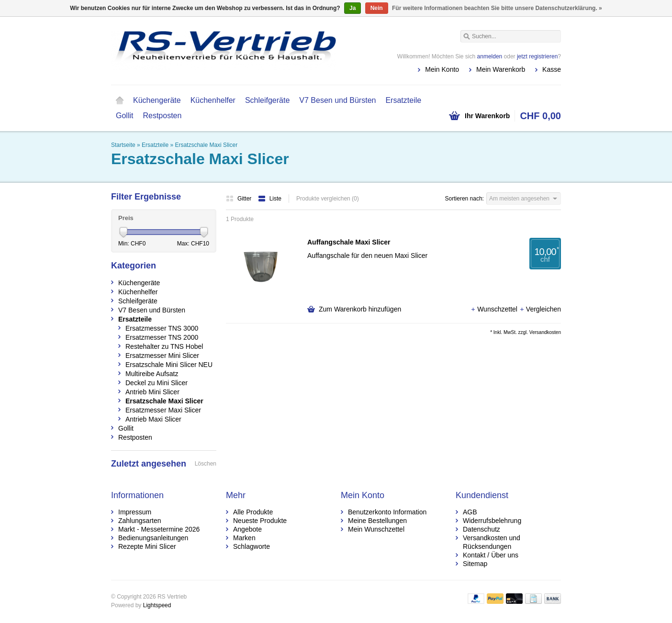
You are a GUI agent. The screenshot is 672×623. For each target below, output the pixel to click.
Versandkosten (545, 332)
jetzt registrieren (537, 56)
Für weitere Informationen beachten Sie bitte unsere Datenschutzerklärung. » (497, 8)
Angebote (247, 529)
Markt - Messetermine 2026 (159, 529)
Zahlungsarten (140, 521)
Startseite (120, 100)
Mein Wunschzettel (376, 529)
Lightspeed (157, 605)
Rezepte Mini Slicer (147, 546)
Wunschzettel (495, 309)
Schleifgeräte (267, 100)
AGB (470, 512)
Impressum (135, 512)
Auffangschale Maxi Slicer (349, 242)
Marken (244, 538)
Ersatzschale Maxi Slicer (206, 145)
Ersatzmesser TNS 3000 (162, 328)
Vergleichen (540, 309)
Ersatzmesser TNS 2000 (162, 337)
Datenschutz (482, 529)
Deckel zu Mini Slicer (157, 383)
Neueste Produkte (260, 521)
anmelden (490, 56)
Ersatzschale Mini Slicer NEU (169, 365)
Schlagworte (252, 546)
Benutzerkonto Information (387, 512)
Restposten (162, 116)
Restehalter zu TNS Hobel (164, 346)
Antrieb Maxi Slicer (153, 419)
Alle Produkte (253, 512)
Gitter (240, 199)
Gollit (124, 116)
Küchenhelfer (213, 100)
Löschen (206, 464)
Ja (353, 8)
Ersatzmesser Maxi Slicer (163, 410)
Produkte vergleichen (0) (328, 199)
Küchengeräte (157, 100)
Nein (377, 8)
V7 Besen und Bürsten (337, 100)
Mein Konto (442, 69)
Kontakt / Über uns (491, 555)
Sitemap (475, 564)
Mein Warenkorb (501, 69)
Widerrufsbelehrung (492, 521)
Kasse (552, 69)
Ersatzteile (403, 100)
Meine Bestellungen (377, 521)
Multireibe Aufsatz (152, 374)
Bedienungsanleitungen (153, 538)
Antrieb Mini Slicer (152, 392)
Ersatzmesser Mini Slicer (162, 356)
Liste (270, 199)
